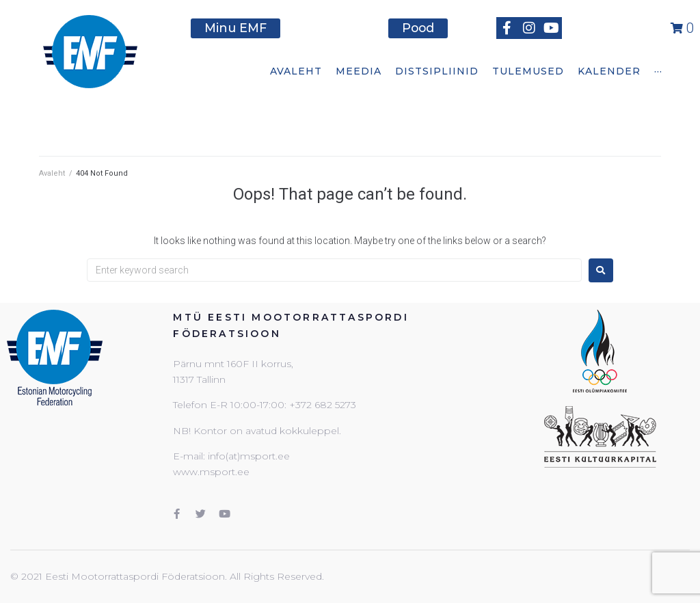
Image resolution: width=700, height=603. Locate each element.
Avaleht (52, 173)
